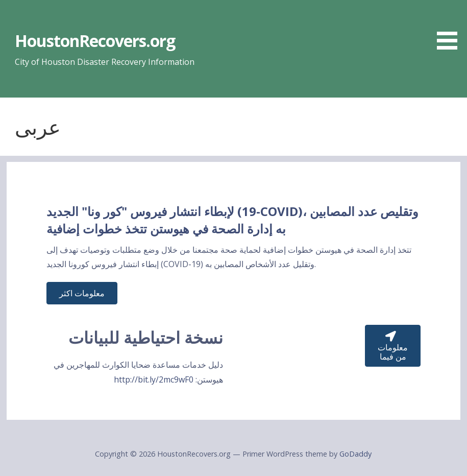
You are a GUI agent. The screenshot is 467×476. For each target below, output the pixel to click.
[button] (451, 27)
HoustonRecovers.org (95, 41)
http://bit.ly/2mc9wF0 (154, 379)
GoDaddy (355, 454)
